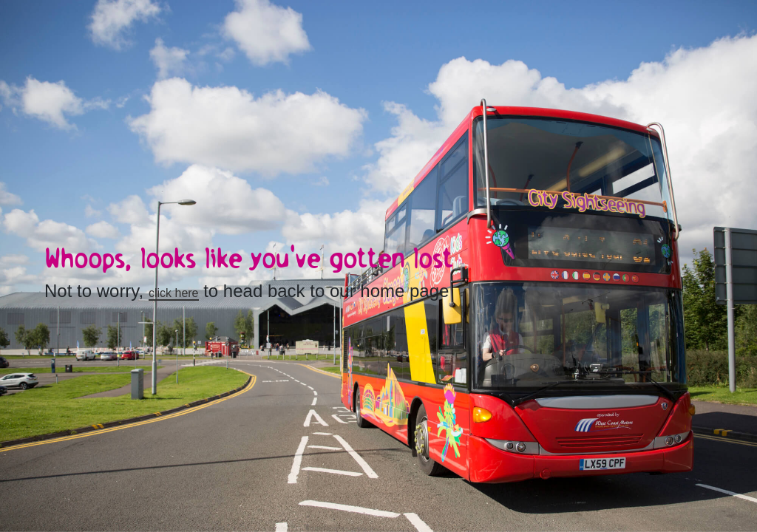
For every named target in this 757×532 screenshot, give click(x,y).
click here (174, 293)
